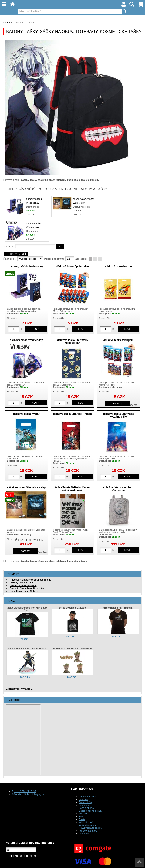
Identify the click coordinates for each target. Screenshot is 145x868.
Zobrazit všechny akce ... (20, 689)
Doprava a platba (88, 797)
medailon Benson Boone (23, 585)
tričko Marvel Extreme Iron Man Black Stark (27, 609)
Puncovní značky (88, 831)
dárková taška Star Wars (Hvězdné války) (118, 415)
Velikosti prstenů (88, 825)
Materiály (84, 833)
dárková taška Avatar (26, 414)
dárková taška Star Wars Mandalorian (72, 341)
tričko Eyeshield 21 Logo (72, 608)
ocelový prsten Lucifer (22, 583)
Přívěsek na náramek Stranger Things (30, 580)
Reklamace (85, 805)
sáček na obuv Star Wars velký (26, 487)
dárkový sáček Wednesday (26, 266)
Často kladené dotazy (91, 811)
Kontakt (83, 814)
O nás (82, 819)
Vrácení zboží (86, 822)
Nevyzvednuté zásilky (91, 828)
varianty (118, 404)
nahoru (139, 862)
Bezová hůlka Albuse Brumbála (27, 588)
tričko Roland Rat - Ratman (118, 608)
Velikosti (83, 799)
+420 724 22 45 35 (24, 791)
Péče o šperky (86, 808)
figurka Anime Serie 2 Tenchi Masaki (27, 649)
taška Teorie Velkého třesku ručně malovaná (72, 489)
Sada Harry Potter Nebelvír (25, 591)
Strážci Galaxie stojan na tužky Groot (72, 649)
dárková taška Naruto (118, 266)
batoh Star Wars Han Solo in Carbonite (119, 489)
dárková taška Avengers (118, 340)
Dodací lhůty (86, 802)
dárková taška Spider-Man (72, 266)
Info (81, 816)
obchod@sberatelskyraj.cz (28, 794)
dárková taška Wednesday (26, 340)
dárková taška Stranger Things (72, 414)
